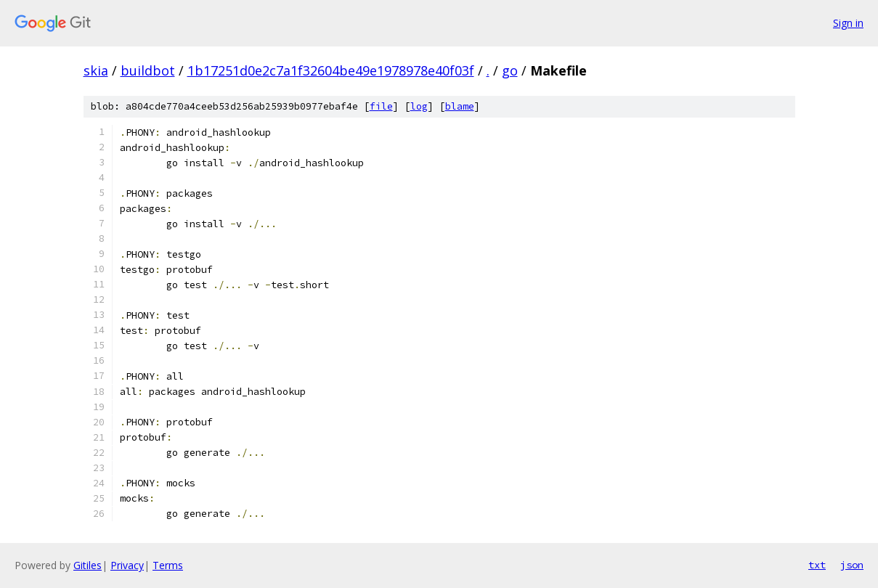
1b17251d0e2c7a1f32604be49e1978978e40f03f (331, 70)
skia (96, 70)
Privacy (127, 565)
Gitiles (88, 565)
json (852, 565)
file (381, 106)
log (419, 106)
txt (817, 565)
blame (460, 106)
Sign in (848, 23)
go (510, 70)
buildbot (148, 70)
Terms (168, 565)
